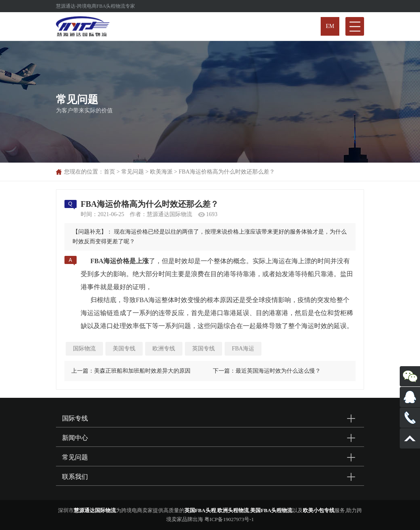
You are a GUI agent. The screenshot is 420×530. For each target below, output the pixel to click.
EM (330, 26)
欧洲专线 (164, 349)
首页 (109, 172)
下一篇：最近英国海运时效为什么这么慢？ (267, 371)
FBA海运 (243, 349)
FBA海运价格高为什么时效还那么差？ (227, 172)
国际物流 (84, 349)
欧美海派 (161, 172)
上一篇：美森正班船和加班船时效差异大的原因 (131, 371)
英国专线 (204, 349)
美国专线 (124, 349)
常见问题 (133, 172)
